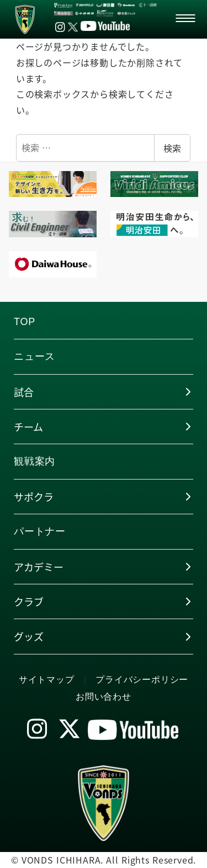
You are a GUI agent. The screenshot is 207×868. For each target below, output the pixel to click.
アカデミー (39, 567)
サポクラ (34, 497)
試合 (24, 392)
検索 (172, 148)
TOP (25, 322)
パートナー (40, 531)
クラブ (29, 601)
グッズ (29, 636)
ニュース (34, 356)
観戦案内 (34, 461)
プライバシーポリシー (142, 680)
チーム (28, 427)
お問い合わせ (104, 697)
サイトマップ (47, 680)
